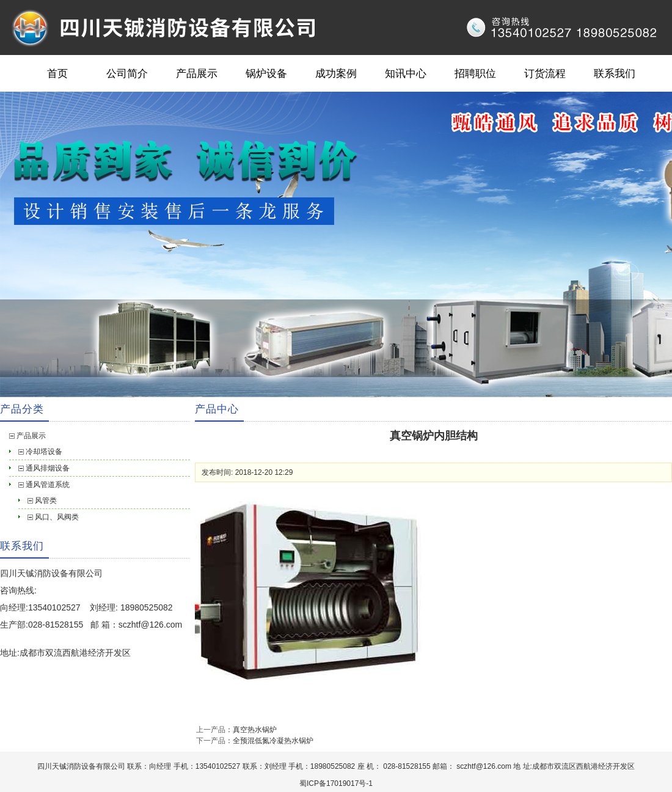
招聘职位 (475, 73)
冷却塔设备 (44, 452)
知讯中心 (406, 73)
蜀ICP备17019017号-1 (336, 783)
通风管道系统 (48, 485)
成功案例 (336, 73)
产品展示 (197, 73)
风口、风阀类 (57, 517)
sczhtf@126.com (150, 625)
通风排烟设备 (48, 468)
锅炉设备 (266, 73)
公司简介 (127, 73)
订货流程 (545, 73)
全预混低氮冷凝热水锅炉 (273, 741)
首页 (57, 73)
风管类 (46, 501)
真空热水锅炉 (255, 730)
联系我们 (615, 73)
